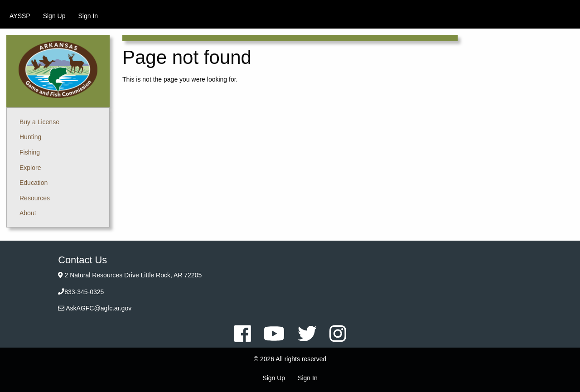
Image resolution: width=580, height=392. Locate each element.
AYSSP (20, 16)
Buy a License (39, 122)
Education (34, 183)
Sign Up (54, 16)
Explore (30, 168)
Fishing (30, 152)
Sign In (88, 16)
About (28, 213)
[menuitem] (20, 16)
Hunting (30, 137)
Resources (35, 198)
